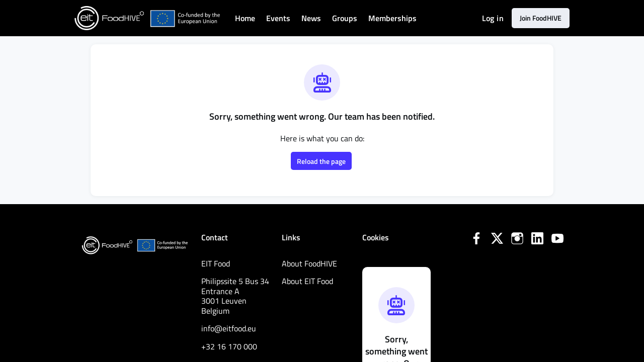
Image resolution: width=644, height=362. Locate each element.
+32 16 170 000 (231, 346)
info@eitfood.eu (232, 328)
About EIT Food (311, 281)
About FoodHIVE (313, 263)
